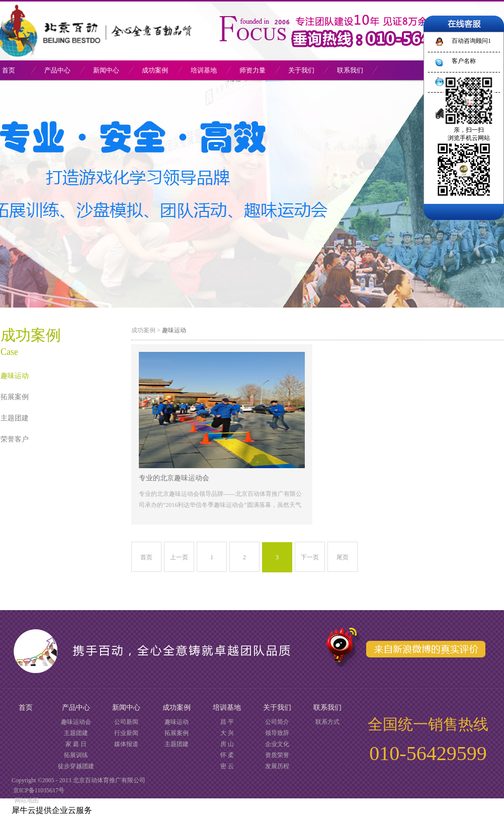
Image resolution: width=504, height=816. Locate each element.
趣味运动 (174, 330)
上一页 (179, 557)
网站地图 (25, 800)
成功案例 (143, 330)
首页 (146, 557)
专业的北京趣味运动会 (174, 478)
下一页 (310, 557)
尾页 (343, 557)
